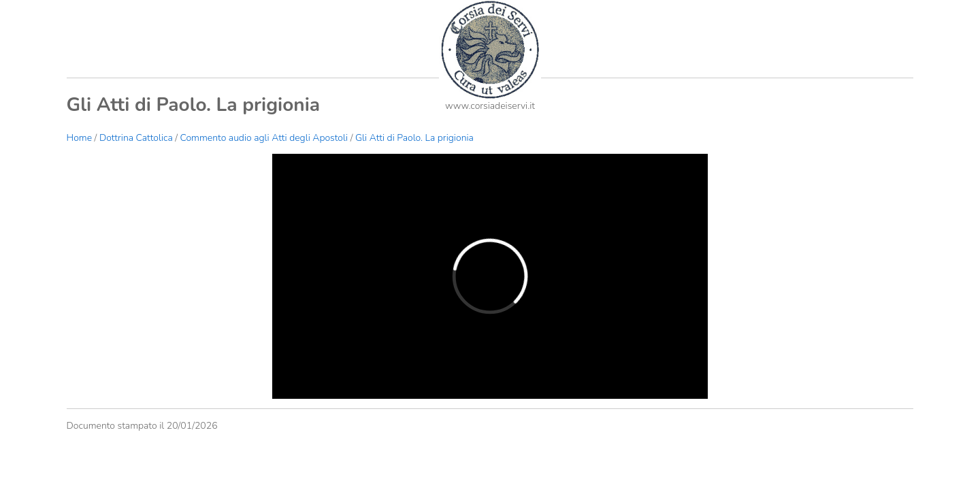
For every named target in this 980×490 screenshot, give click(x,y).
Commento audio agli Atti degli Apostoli (264, 138)
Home (79, 138)
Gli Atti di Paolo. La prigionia (414, 138)
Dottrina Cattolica (136, 138)
